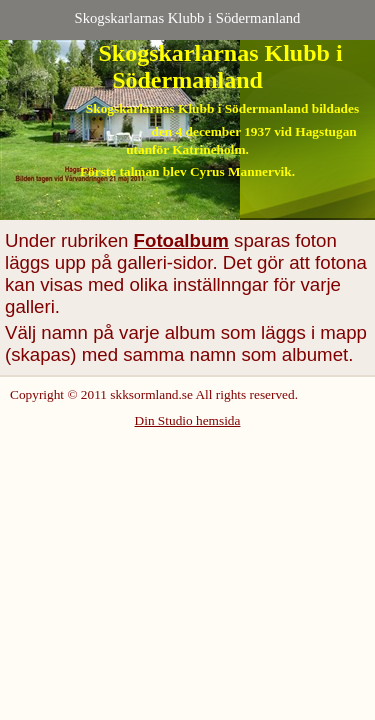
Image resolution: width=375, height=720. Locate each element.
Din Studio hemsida (188, 420)
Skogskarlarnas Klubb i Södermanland (188, 18)
